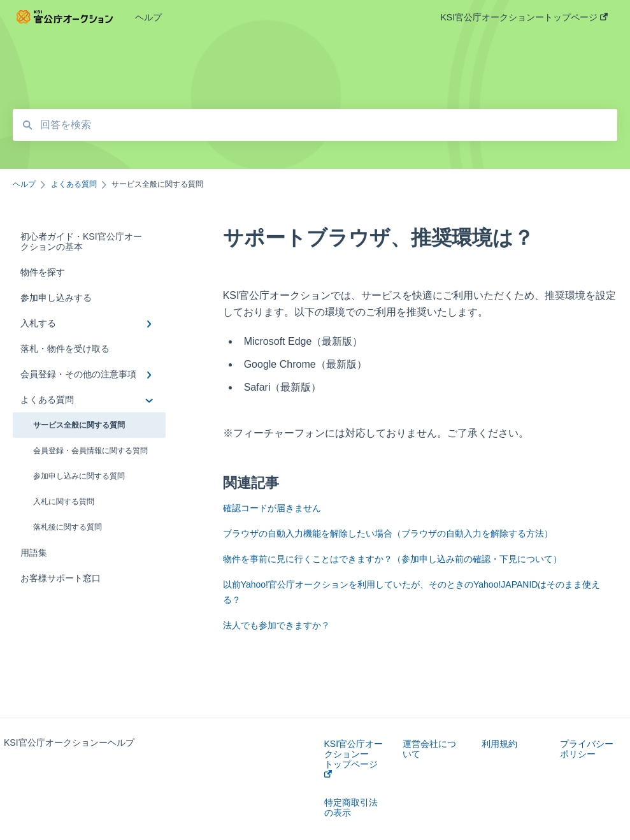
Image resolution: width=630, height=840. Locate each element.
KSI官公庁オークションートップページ (354, 758)
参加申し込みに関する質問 (79, 476)
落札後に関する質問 (68, 527)
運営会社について (429, 749)
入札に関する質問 (64, 502)
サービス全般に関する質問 (79, 425)
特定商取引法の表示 (351, 807)
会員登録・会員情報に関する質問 (90, 451)
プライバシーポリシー (587, 749)
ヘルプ (148, 17)
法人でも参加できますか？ (276, 625)
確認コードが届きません (272, 508)
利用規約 (499, 744)
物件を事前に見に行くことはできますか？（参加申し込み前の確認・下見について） (392, 559)
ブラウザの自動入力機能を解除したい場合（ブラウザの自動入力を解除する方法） (388, 533)
